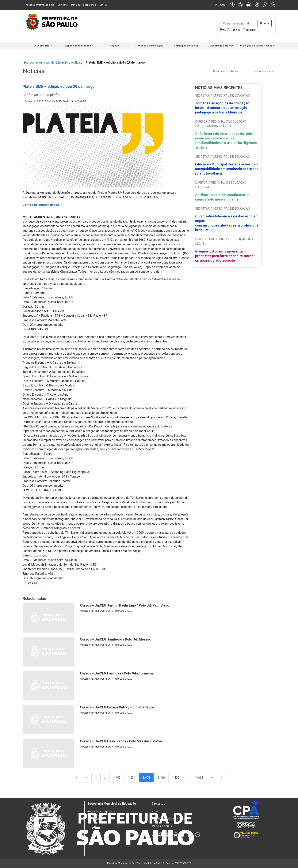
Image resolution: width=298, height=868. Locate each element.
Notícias (251, 30)
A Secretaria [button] (43, 46)
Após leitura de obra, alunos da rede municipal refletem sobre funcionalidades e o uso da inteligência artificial (226, 140)
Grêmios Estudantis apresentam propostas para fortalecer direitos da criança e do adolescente (224, 256)
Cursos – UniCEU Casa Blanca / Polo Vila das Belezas (121, 741)
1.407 (176, 778)
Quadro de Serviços (222, 46)
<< (86, 778)
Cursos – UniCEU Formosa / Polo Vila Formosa (116, 673)
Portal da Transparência (84, 5)
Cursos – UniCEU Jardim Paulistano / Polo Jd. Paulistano (125, 605)
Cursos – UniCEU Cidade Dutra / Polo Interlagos (117, 707)
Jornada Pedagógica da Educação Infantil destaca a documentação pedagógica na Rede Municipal (222, 108)
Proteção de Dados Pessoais (257, 46)
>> (212, 778)
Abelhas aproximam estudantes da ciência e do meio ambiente (222, 197)
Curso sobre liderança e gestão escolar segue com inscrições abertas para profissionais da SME (227, 223)
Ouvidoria (63, 5)
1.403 (117, 778)
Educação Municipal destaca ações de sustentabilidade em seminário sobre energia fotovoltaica (227, 169)
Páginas (236, 30)
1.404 (132, 778)
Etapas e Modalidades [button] (79, 46)
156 (156, 812)
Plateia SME (32, 583)
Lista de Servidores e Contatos (172, 818)
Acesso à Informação (150, 46)
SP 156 (104, 5)
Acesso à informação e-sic (40, 5)
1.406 (161, 778)
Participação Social (186, 46)
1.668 (199, 778)
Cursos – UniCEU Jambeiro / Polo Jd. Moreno (116, 639)
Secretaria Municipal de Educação (46, 63)
